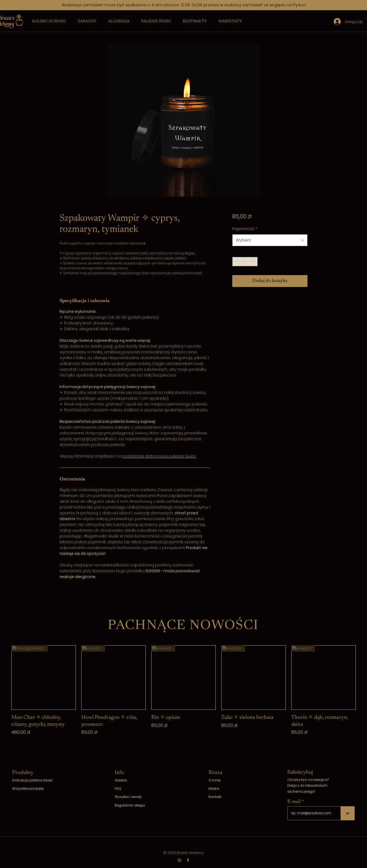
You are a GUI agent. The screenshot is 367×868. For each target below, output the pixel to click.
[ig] (179, 860)
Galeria (121, 780)
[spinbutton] (245, 262)
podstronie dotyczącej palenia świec (159, 456)
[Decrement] (236, 262)
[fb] (188, 860)
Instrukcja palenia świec (33, 780)
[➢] (348, 813)
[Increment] (254, 262)
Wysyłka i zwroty (128, 797)
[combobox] (270, 240)
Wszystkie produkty (28, 788)
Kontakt (215, 797)
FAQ (118, 788)
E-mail (294, 802)
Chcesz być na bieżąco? (308, 780)
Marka (214, 788)
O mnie (214, 780)
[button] (49, 22)
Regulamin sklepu (130, 805)
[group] (183, 698)
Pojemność (245, 229)
